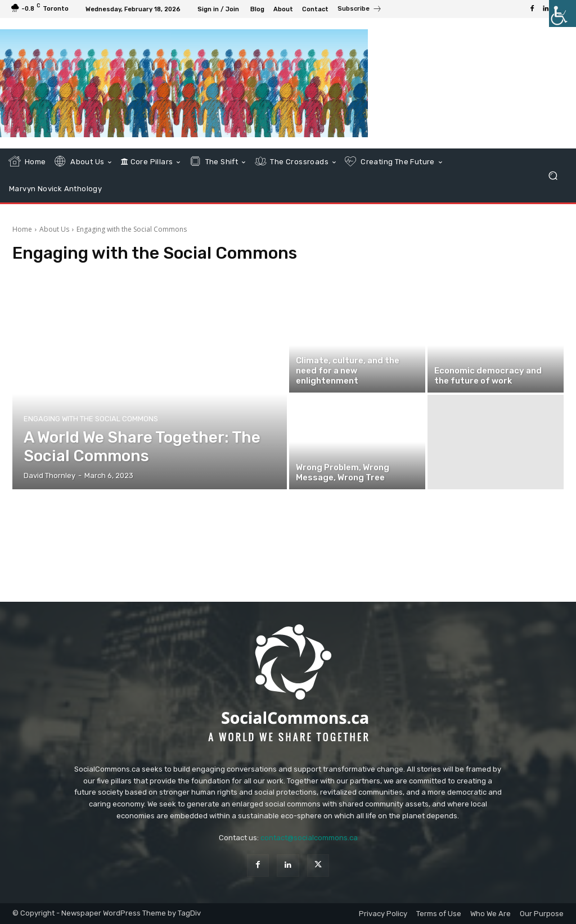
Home (22, 229)
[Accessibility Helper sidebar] (562, 13)
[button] (553, 175)
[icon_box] (360, 10)
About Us (54, 229)
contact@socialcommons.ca (309, 838)
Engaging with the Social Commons (91, 419)
